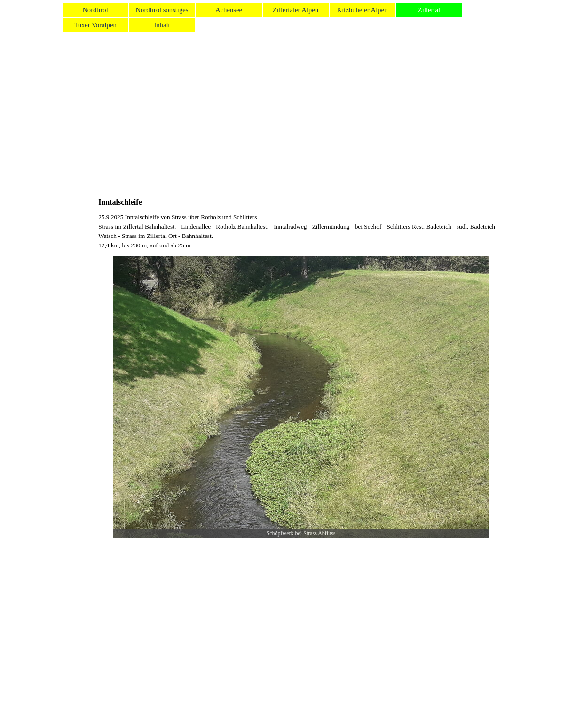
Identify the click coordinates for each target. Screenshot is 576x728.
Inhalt (162, 25)
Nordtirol (95, 10)
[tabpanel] (301, 231)
